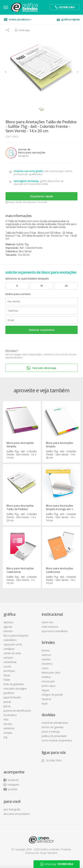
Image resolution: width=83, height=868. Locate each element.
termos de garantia (53, 730)
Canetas (46, 662)
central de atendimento (55, 725)
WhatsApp (57, 864)
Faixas (7, 678)
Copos (45, 670)
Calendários (10, 642)
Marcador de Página (15, 691)
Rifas (6, 722)
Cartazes (9, 660)
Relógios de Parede (52, 697)
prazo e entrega (51, 734)
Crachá (7, 669)
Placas (7, 709)
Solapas (8, 735)
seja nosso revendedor (55, 633)
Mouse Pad (48, 684)
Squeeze (46, 701)
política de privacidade (54, 738)
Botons (46, 653)
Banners (8, 633)
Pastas (7, 704)
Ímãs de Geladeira (14, 686)
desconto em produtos (17, 816)
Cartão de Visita (12, 656)
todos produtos (18, 19)
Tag (6, 739)
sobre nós (47, 625)
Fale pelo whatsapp (41, 371)
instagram (12, 787)
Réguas (45, 693)
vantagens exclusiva (27, 183)
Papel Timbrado (12, 700)
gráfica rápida (68, 19)
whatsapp (22, 30)
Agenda (8, 629)
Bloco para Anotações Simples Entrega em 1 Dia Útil (60, 511)
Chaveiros (47, 666)
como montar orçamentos (57, 743)
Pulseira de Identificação (17, 713)
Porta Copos (49, 688)
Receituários (10, 717)
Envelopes (10, 673)
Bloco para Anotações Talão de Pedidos (21, 510)
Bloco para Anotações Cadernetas (21, 572)
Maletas (46, 679)
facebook (11, 782)
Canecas (46, 657)
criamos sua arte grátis (29, 173)
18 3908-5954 (52, 763)
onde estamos (50, 629)
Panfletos (9, 695)
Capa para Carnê (13, 647)
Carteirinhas (10, 664)
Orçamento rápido (41, 198)
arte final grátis (12, 812)
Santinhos (9, 731)
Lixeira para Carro (51, 675)
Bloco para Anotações (16, 638)
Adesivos (9, 625)
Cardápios (9, 651)
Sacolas (8, 726)
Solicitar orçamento (42, 333)
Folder (7, 682)
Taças (45, 706)
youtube (11, 792)
